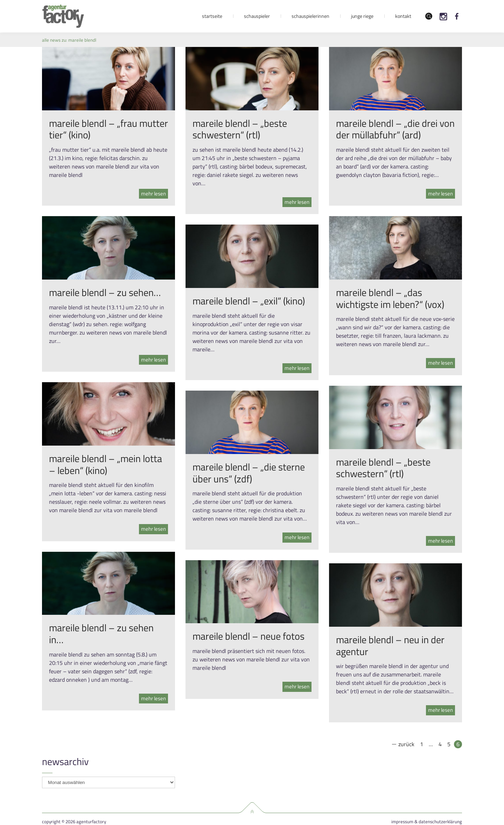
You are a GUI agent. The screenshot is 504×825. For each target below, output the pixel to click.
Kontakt (403, 16)
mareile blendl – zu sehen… (105, 292)
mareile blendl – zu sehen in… (101, 634)
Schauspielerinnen (310, 16)
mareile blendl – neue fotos (248, 636)
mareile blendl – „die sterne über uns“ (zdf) (249, 473)
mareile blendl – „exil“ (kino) (249, 301)
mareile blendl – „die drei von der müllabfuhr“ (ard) (395, 129)
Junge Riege (362, 16)
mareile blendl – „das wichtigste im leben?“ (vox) (390, 298)
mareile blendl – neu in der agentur (390, 645)
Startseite (212, 16)
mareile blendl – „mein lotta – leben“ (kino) (106, 464)
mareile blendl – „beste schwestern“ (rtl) (240, 129)
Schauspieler (257, 16)
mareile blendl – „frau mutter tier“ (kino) (108, 129)
